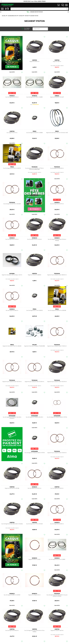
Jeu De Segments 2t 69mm (57, 524)
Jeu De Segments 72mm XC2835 (57, 559)
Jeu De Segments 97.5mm (12, 97)
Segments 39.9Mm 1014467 (57, 97)
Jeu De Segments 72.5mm (12, 239)
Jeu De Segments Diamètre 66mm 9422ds (12, 524)
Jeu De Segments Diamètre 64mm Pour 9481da (34, 631)
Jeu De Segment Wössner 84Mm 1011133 (34, 453)
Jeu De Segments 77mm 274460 (34, 524)
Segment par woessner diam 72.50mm (57, 346)
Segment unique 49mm (34, 595)
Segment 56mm (57, 61)
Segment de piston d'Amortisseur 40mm (12, 275)
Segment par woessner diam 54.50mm (34, 382)
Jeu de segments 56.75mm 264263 (12, 204)
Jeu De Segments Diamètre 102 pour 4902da (57, 240)
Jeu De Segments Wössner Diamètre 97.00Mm (12, 418)
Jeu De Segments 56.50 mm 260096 (57, 310)
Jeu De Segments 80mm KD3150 (12, 595)
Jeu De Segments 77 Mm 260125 (34, 310)
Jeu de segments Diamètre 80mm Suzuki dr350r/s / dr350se (57, 596)
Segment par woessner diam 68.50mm (57, 275)
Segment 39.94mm (34, 61)
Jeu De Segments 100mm (57, 488)
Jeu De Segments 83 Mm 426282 (34, 133)
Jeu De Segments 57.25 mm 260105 (12, 168)
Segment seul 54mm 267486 (12, 488)
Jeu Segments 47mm (12, 133)
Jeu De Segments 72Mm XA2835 (34, 97)
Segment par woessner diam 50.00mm (57, 382)
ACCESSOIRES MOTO (12, 16)
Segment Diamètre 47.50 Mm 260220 (12, 346)
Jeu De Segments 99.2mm (12, 630)
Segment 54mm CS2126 (34, 559)
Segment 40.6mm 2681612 (34, 275)
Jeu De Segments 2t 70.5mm (34, 239)
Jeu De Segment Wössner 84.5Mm (34, 417)
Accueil (4, 16)
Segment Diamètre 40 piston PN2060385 (34, 346)
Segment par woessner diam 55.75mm (12, 382)
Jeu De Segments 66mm (12, 310)
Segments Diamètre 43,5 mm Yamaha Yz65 (57, 133)
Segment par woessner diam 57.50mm (57, 453)
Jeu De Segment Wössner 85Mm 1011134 (57, 417)
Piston (27, 16)
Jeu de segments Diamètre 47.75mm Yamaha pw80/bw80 (34, 169)
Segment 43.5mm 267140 (57, 630)
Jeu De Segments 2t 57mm (57, 204)
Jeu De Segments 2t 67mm (34, 488)
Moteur (21, 16)
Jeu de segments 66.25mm (57, 168)
